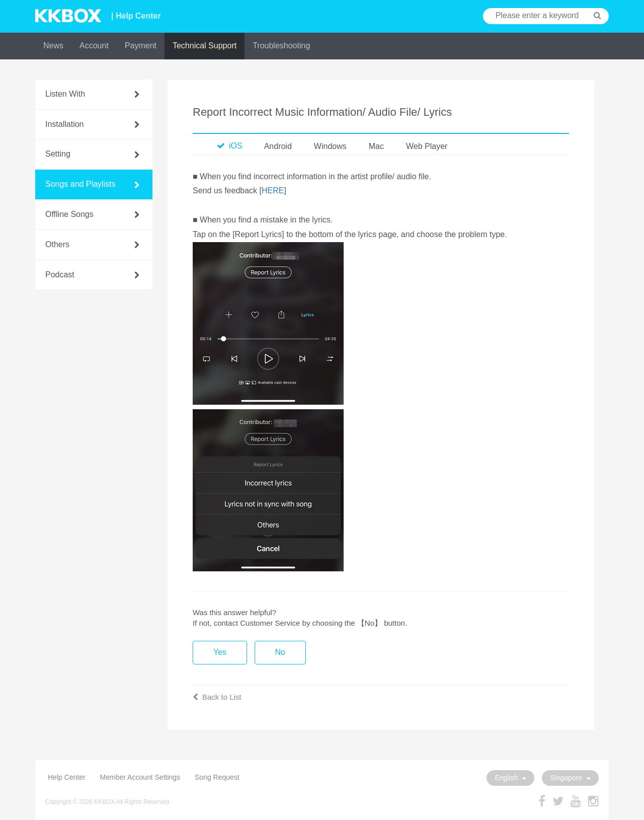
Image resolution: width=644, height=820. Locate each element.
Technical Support (205, 46)
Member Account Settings (140, 777)
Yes (220, 652)
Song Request (217, 777)
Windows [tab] (330, 146)
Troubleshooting (281, 46)
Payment (141, 46)
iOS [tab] (230, 146)
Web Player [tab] (427, 146)
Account (94, 46)
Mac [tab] (376, 146)
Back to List (217, 697)
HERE (273, 191)
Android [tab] (278, 146)
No (280, 652)
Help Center (67, 777)
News (53, 46)
